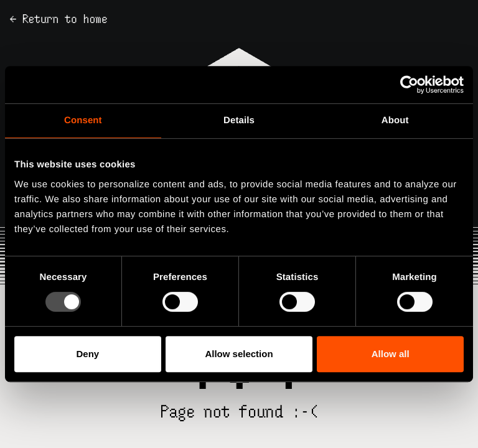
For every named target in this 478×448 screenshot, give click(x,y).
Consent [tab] (83, 120)
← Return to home (59, 19)
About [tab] (395, 120)
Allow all (391, 354)
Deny (87, 354)
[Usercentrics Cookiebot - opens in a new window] (409, 85)
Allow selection (239, 354)
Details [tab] (239, 120)
